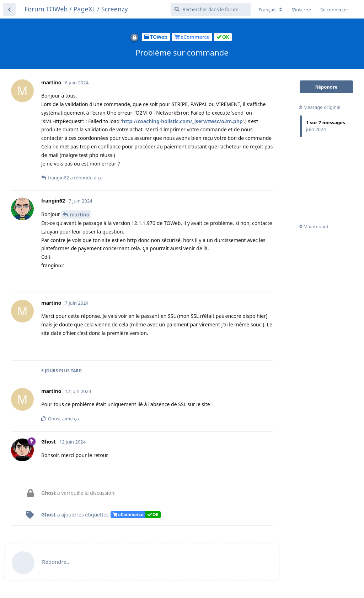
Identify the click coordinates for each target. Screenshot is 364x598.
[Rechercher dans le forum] (211, 9)
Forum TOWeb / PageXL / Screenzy (76, 9)
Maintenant (314, 226)
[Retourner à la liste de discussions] (9, 9)
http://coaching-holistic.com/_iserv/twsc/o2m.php (182, 121)
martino (79, 214)
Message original (320, 107)
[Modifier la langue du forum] (271, 10)
